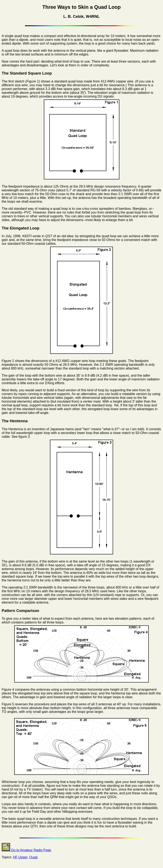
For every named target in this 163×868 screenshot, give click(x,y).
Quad (33, 857)
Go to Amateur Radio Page (26, 850)
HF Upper (20, 857)
